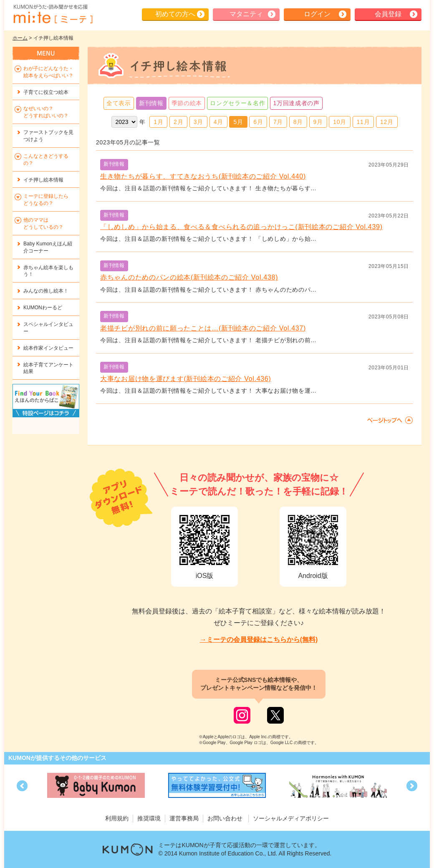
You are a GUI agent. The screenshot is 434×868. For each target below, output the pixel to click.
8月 (298, 122)
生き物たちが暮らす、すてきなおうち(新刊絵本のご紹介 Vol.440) (203, 176)
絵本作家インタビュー (48, 348)
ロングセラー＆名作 (237, 103)
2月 (178, 122)
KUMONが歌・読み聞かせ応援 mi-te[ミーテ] (53, 14)
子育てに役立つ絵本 (46, 92)
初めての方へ (175, 14)
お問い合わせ (225, 818)
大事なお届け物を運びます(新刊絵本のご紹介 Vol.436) (185, 379)
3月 (198, 122)
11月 (363, 122)
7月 (278, 122)
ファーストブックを (48, 136)
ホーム (20, 38)
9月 (318, 122)
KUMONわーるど (43, 308)
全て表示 (119, 103)
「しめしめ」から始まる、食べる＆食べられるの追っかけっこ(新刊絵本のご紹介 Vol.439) (241, 227)
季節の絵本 (187, 103)
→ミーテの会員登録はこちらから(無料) (259, 640)
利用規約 (117, 818)
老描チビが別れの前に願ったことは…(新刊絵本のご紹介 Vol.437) (203, 328)
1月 (158, 122)
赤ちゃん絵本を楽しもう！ (48, 271)
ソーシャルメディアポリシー (291, 818)
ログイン (317, 14)
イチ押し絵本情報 (43, 180)
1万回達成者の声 (296, 103)
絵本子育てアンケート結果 (48, 368)
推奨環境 (149, 818)
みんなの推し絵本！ (46, 291)
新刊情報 (151, 103)
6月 (258, 122)
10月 (340, 122)
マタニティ (246, 14)
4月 (218, 122)
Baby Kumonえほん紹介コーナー (48, 247)
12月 (387, 122)
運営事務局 (184, 818)
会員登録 (388, 14)
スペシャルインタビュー (48, 328)
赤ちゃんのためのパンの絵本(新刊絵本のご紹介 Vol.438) (189, 277)
